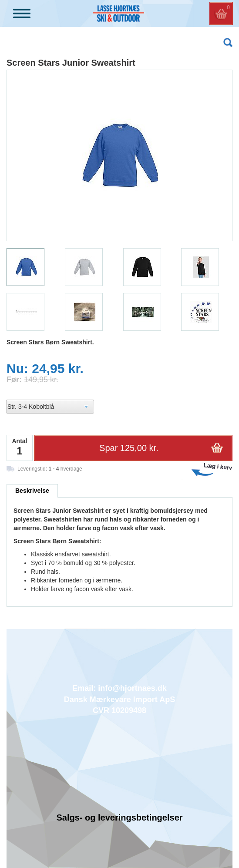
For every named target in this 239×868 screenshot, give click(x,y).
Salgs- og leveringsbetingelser (119, 818)
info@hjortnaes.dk (132, 688)
